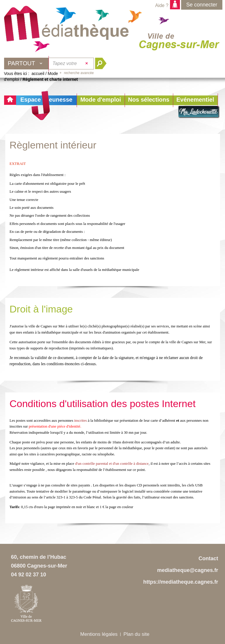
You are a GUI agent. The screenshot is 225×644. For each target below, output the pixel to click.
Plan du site (136, 634)
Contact (208, 558)
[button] (101, 100)
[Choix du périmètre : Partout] (27, 64)
